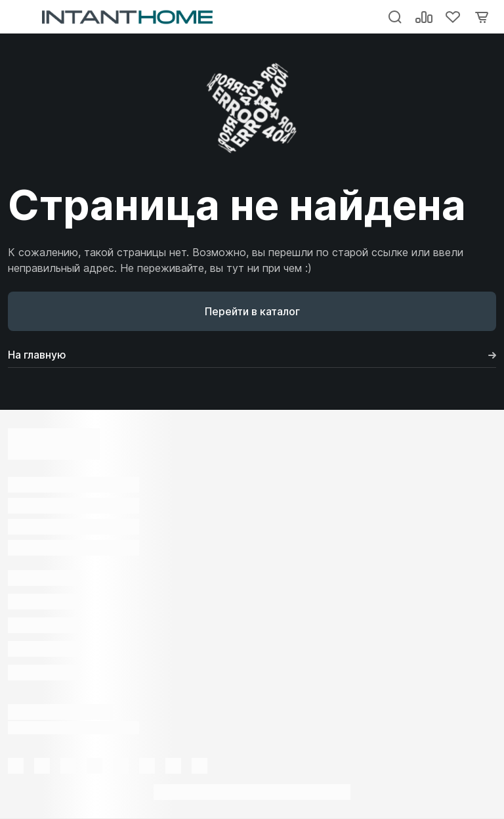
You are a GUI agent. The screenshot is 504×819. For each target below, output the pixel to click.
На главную (252, 355)
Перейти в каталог (252, 311)
